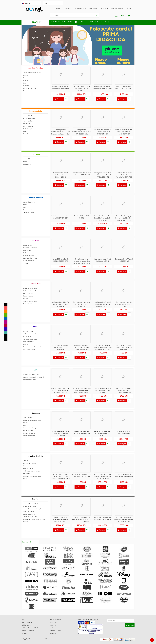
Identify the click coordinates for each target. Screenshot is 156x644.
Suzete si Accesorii (29, 261)
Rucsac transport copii (30, 88)
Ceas (25, 425)
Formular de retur (55, 631)
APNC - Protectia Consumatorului (88, 619)
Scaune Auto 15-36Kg (30, 301)
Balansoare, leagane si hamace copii (34, 519)
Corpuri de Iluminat (29, 118)
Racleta (26, 299)
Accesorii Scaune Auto (30, 288)
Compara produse (117, 8)
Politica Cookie (26, 625)
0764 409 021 (56, 22)
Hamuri (26, 80)
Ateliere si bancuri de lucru (32, 334)
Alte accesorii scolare (30, 463)
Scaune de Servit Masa (30, 258)
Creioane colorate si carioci (32, 471)
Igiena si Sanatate (36, 197)
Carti (36, 370)
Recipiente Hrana (29, 253)
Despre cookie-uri (27, 622)
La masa (36, 241)
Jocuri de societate (29, 349)
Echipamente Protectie (30, 78)
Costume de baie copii (30, 428)
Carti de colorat (28, 468)
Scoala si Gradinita (36, 456)
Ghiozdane (27, 474)
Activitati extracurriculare (31, 374)
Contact (129, 8)
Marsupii (26, 86)
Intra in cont (93, 8)
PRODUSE (35, 22)
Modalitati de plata (56, 619)
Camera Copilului (36, 111)
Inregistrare (67, 8)
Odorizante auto (28, 293)
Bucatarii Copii (28, 337)
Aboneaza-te (130, 625)
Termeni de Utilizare (28, 631)
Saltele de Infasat (29, 212)
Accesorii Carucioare (29, 159)
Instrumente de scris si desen (32, 476)
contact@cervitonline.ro (111, 22)
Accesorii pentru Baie (30, 202)
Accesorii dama (28, 418)
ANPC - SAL (53, 633)
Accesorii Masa (28, 245)
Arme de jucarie (28, 331)
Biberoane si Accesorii (30, 248)
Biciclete (26, 75)
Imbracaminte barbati (30, 433)
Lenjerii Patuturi (28, 126)
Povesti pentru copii (29, 380)
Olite (25, 207)
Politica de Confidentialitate (30, 628)
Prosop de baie (28, 210)
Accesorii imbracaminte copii (32, 420)
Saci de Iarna (27, 164)
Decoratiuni (27, 124)
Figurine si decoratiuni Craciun (33, 347)
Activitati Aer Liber (36, 68)
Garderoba (36, 413)
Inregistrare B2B (80, 8)
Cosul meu (104, 8)
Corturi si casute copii (30, 339)
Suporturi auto (28, 304)
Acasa (58, 8)
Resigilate (36, 499)
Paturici (26, 131)
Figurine (26, 344)
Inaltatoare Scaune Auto (31, 291)
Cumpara (59, 99)
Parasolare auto (28, 296)
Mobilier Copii (28, 129)
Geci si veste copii (29, 430)
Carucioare (36, 154)
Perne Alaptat (27, 134)
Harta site (24, 633)
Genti (25, 161)
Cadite (25, 205)
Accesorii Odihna (29, 116)
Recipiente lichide (29, 255)
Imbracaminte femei (29, 436)
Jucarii (36, 327)
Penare (25, 479)
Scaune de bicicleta (29, 91)
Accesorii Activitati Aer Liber (32, 73)
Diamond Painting (29, 342)
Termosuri (26, 263)
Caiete (25, 466)
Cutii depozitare (28, 121)
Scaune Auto (36, 284)
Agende (26, 461)
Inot (25, 83)
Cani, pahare (27, 250)
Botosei (26, 423)
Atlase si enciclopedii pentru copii (34, 377)
